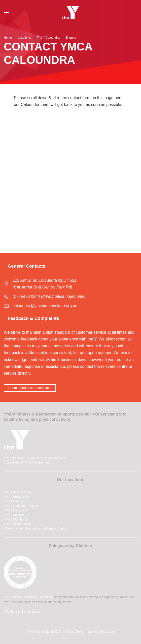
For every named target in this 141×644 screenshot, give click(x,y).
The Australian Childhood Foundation (29, 597)
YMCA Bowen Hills (16, 497)
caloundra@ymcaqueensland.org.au (45, 306)
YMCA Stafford (14, 515)
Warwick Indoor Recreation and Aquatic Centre (35, 529)
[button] (6, 13)
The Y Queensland (40, 632)
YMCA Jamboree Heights (21, 506)
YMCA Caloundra (15, 501)
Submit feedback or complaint (30, 388)
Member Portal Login (102, 632)
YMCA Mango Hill (16, 510)
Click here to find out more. (22, 612)
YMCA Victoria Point (17, 524)
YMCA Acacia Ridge (17, 492)
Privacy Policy (75, 632)
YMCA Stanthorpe (16, 519)
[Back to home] (71, 13)
